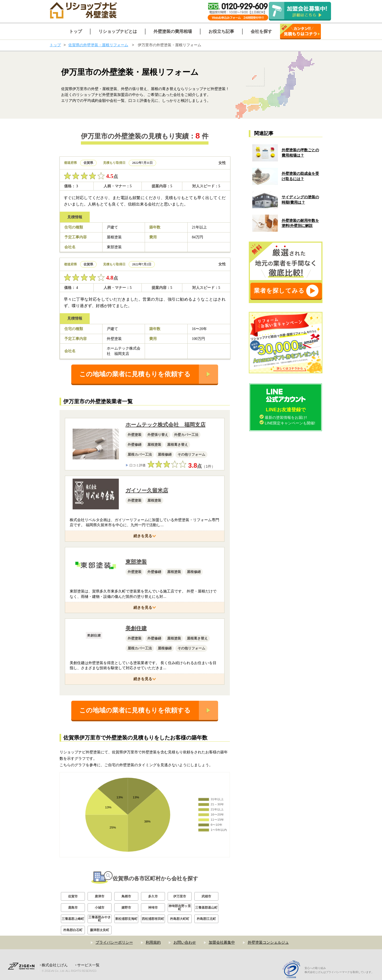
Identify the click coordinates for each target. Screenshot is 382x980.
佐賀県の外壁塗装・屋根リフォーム (98, 45)
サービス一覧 (88, 965)
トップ (55, 45)
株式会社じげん (55, 965)
